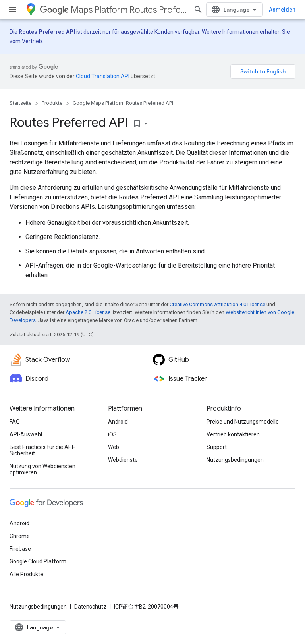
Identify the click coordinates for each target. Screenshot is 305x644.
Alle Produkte (26, 574)
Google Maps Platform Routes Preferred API (123, 103)
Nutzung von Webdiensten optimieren (42, 469)
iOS (112, 434)
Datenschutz (90, 607)
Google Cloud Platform (38, 561)
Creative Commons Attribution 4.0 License (217, 304)
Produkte (52, 103)
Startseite (20, 103)
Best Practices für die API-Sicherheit (42, 450)
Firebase (20, 549)
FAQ (15, 422)
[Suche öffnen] (198, 10)
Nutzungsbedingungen (235, 460)
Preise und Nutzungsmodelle (243, 422)
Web (114, 447)
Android (118, 422)
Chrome (20, 536)
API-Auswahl (26, 434)
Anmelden (282, 10)
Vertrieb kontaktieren (233, 434)
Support (217, 447)
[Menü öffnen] (13, 10)
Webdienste (123, 460)
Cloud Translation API (103, 76)
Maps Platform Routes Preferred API (113, 10)
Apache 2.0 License (88, 312)
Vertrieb (32, 41)
